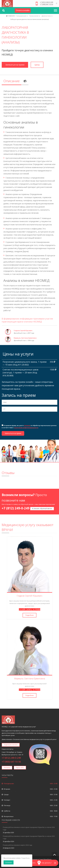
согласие (27, 425)
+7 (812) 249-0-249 (46, 2)
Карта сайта (20, 768)
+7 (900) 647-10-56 (46, 5)
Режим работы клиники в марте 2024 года (17, 845)
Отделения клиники (11, 745)
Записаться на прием (15, 65)
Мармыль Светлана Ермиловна (25, 338)
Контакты (7, 768)
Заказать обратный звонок (42, 509)
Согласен (9, 862)
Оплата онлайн (23, 10)
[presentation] (19, 418)
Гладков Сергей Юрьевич (23, 331)
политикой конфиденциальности (26, 428)
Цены (37, 65)
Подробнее (29, 615)
